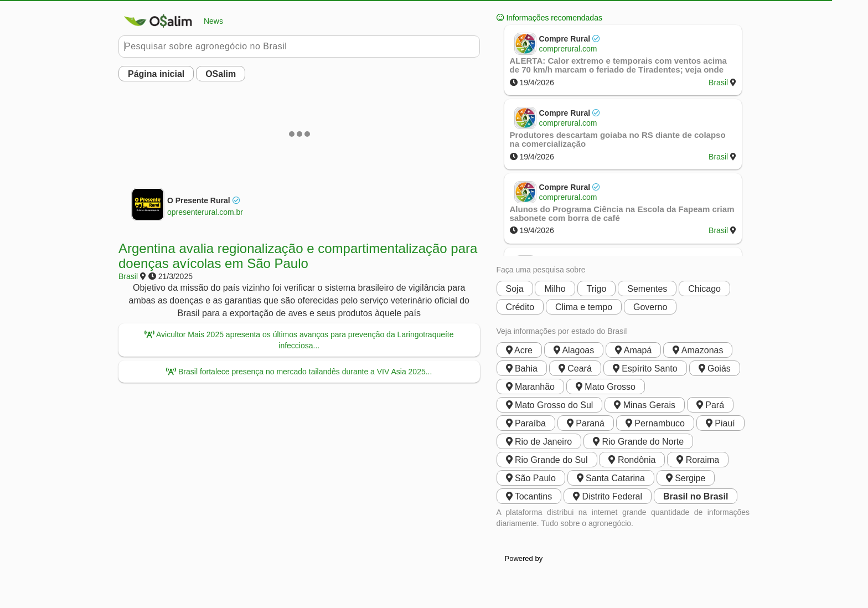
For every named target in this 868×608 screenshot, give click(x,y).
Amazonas (698, 350)
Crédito (520, 307)
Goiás (715, 369)
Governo (650, 307)
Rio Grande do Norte (638, 442)
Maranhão (531, 387)
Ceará (575, 369)
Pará (710, 405)
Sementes (647, 289)
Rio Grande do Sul (547, 460)
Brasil (128, 276)
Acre (519, 350)
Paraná (586, 423)
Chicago (704, 289)
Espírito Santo (645, 369)
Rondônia (632, 460)
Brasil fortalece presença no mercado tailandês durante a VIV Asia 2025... (299, 372)
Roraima (698, 460)
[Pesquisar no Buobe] (299, 47)
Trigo (597, 289)
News (171, 21)
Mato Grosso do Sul (550, 405)
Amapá (633, 350)
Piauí (720, 423)
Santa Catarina (611, 478)
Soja (515, 289)
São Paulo (531, 478)
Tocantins (529, 496)
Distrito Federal (608, 496)
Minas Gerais (645, 405)
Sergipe (686, 478)
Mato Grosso (606, 387)
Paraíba (526, 423)
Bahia (522, 369)
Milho (555, 289)
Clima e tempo (584, 307)
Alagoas (574, 350)
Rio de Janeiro (539, 442)
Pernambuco (655, 423)
